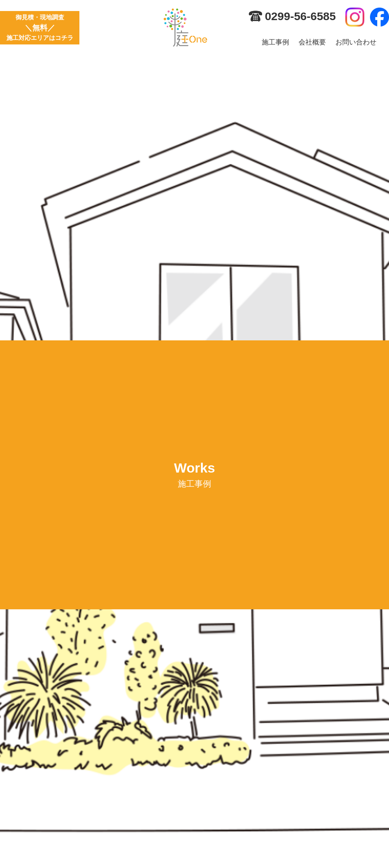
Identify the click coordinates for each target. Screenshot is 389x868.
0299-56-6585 (300, 16)
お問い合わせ (356, 42)
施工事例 (275, 42)
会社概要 (312, 42)
